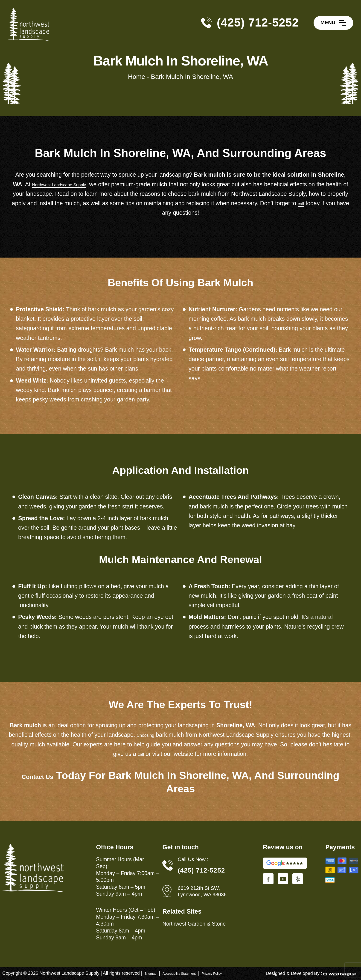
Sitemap (153, 973)
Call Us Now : (193, 859)
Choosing (157, 735)
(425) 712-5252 (258, 23)
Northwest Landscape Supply (71, 184)
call (325, 203)
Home (137, 77)
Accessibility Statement (191, 973)
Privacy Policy (235, 973)
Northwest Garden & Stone (194, 924)
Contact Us (38, 775)
